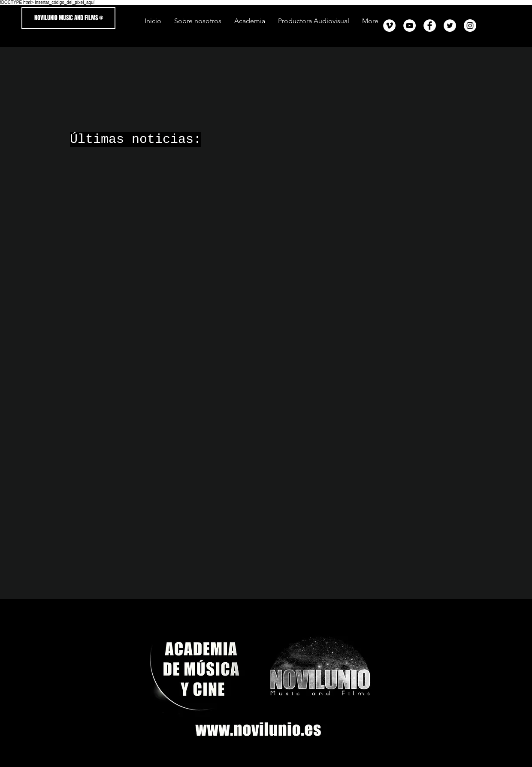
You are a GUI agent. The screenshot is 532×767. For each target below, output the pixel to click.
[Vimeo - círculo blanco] (389, 26)
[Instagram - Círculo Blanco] (470, 26)
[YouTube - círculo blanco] (410, 26)
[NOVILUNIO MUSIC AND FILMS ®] (68, 18)
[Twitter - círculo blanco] (450, 26)
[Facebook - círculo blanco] (430, 26)
